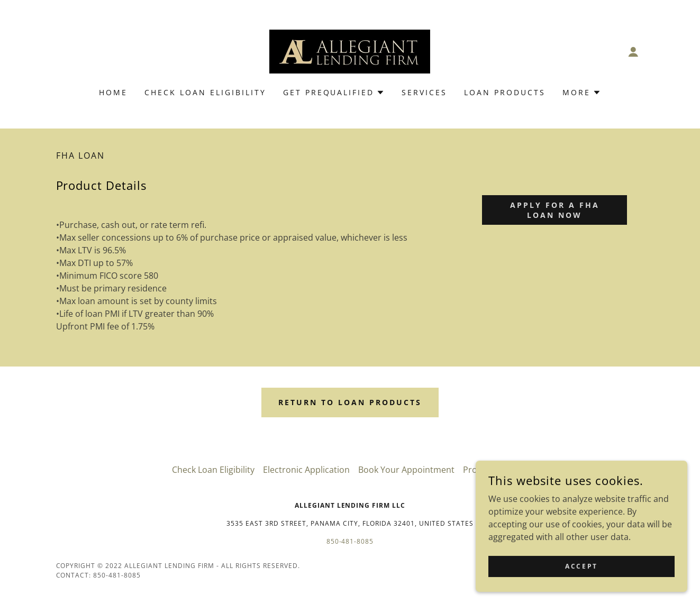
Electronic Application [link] (306, 470)
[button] (633, 52)
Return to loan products (350, 402)
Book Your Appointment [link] (406, 470)
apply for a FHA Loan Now (555, 210)
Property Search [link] (496, 470)
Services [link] (424, 92)
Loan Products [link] (505, 92)
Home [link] (113, 92)
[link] (350, 51)
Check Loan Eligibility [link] (205, 92)
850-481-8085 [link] (350, 541)
